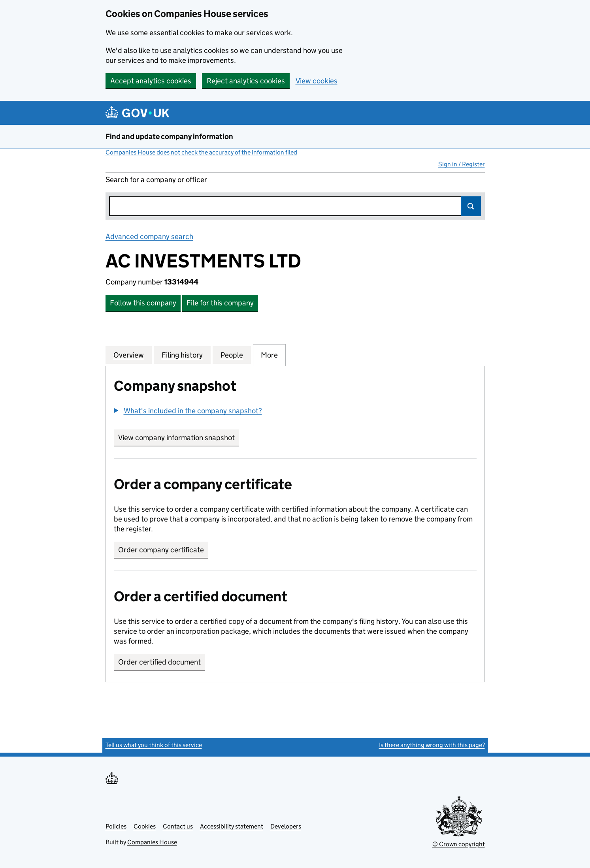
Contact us (178, 826)
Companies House (152, 842)
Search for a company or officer (156, 180)
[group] (295, 412)
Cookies (145, 826)
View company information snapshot (179, 438)
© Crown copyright (459, 844)
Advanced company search (149, 236)
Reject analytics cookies (246, 81)
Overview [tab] (129, 355)
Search (471, 206)
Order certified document (159, 662)
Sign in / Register (462, 164)
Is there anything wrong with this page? (432, 745)
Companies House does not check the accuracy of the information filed (201, 152)
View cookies (317, 81)
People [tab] (232, 355)
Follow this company (143, 303)
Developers (286, 826)
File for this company (220, 303)
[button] (188, 411)
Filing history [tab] (182, 355)
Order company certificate (161, 550)
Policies (116, 826)
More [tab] (269, 355)
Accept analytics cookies (151, 81)
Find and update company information (169, 137)
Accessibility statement (232, 826)
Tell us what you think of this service (154, 745)
